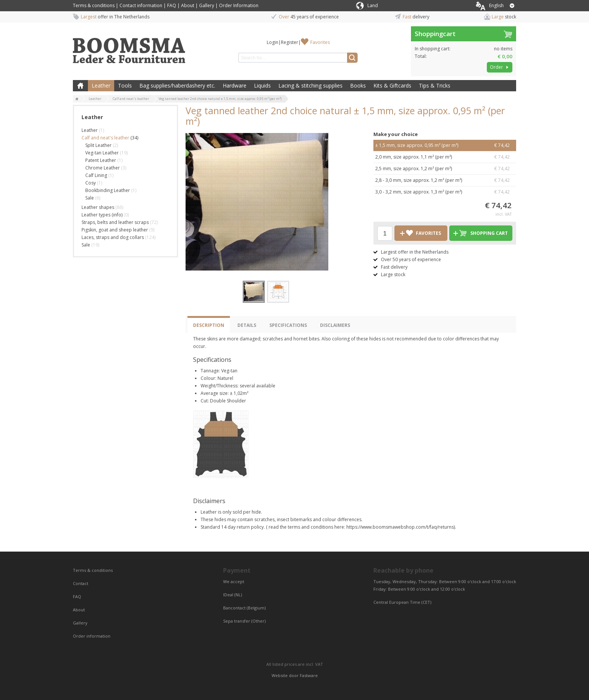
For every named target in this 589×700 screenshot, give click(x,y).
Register (290, 42)
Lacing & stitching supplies (310, 85)
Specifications (288, 325)
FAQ (172, 5)
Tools (125, 85)
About (188, 5)
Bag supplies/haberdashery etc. (177, 85)
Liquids (262, 85)
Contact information (141, 5)
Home (80, 86)
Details (247, 325)
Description (209, 325)
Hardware (235, 85)
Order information (92, 636)
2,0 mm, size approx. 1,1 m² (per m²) (445, 157)
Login (273, 42)
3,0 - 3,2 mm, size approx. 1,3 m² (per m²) (445, 192)
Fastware (309, 675)
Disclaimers (335, 325)
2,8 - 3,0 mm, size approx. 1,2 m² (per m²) (445, 180)
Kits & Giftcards (392, 85)
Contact (81, 583)
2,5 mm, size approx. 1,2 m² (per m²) (445, 169)
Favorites (320, 42)
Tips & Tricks (435, 85)
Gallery (207, 5)
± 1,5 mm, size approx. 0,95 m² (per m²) (445, 145)
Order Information (239, 5)
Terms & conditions (94, 5)
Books (358, 85)
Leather (101, 85)
